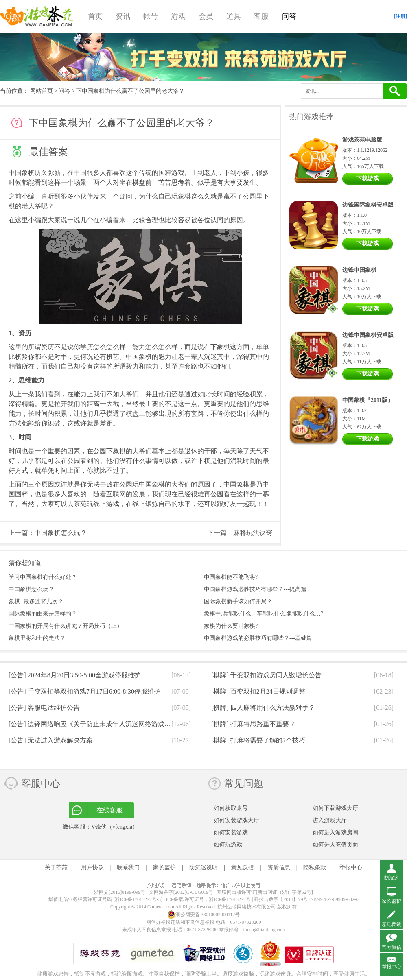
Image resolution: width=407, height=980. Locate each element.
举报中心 (351, 868)
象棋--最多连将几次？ (36, 601)
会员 (206, 16)
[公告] (75, 675)
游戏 (178, 16)
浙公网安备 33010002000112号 (204, 915)
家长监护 (164, 868)
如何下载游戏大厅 (335, 808)
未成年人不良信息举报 (147, 930)
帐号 (151, 16)
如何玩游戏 (228, 845)
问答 (289, 16)
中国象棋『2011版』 (368, 400)
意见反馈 (243, 868)
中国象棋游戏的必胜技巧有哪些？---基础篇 (258, 638)
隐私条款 (315, 868)
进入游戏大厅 (330, 820)
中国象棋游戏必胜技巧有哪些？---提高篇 (255, 589)
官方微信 (392, 947)
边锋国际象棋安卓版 (368, 205)
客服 (261, 16)
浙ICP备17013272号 (230, 899)
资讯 (123, 16)
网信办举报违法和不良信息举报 (180, 922)
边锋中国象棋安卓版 (368, 335)
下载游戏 (368, 178)
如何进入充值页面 (335, 845)
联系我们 (128, 868)
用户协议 (92, 868)
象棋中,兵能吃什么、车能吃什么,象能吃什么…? (264, 614)
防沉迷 (392, 878)
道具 (234, 16)
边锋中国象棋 (359, 270)
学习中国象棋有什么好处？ (43, 577)
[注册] (400, 16)
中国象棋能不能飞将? (231, 577)
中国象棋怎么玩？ (61, 533)
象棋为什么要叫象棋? (231, 626)
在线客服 (109, 810)
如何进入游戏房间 (335, 833)
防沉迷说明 (203, 868)
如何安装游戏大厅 (236, 820)
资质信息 (279, 868)
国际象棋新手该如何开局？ (238, 601)
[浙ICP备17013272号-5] (138, 899)
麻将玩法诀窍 (253, 533)
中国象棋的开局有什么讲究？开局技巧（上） (66, 626)
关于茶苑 (56, 868)
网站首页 (42, 91)
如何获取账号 (231, 808)
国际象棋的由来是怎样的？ (43, 614)
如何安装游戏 (231, 833)
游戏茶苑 (37, 16)
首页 (95, 16)
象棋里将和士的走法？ (37, 638)
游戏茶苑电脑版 (362, 140)
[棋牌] (266, 675)
